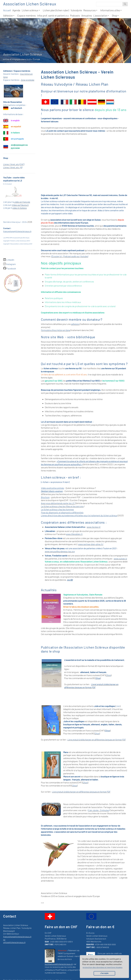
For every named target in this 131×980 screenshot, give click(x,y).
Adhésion (9, 16)
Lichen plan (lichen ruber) (56, 10)
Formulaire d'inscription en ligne (56, 330)
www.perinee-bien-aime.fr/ (91, 544)
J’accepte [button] (104, 973)
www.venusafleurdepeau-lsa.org (60, 551)
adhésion (75, 324)
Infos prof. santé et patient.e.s (53, 16)
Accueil (7, 10)
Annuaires (87, 16)
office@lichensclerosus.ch (14, 942)
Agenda (16, 10)
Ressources (90, 10)
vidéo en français (22, 202)
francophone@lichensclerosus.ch (17, 231)
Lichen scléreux (31, 10)
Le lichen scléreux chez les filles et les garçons (62, 506)
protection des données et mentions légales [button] (103, 967)
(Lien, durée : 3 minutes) (99, 810)
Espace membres (27, 16)
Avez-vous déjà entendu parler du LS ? (58, 503)
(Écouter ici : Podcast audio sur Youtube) (70, 256)
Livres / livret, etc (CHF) (14, 164)
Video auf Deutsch (20, 205)
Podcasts (75, 16)
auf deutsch (16, 108)
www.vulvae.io (120, 559)
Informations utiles (111, 10)
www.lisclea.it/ (94, 527)
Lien (118, 706)
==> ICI (70, 580)
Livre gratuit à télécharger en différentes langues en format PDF (97, 740)
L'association (101, 16)
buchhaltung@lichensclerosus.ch (59, 964)
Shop (115, 16)
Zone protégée (28, 80)
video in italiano (20, 208)
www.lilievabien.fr (74, 534)
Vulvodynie (76, 10)
